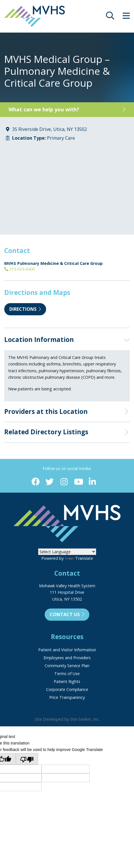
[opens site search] (110, 17)
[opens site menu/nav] (126, 17)
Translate (79, 558)
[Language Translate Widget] (67, 552)
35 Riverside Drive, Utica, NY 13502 (49, 129)
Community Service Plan (67, 666)
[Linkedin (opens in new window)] (93, 482)
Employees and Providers (67, 658)
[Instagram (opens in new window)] (64, 482)
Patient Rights (67, 681)
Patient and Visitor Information (67, 650)
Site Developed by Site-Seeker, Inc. (67, 719)
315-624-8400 (20, 269)
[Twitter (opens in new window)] (50, 482)
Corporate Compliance (67, 689)
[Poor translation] (27, 759)
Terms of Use (67, 674)
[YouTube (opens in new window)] (78, 482)
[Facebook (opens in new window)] (35, 482)
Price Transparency (67, 697)
